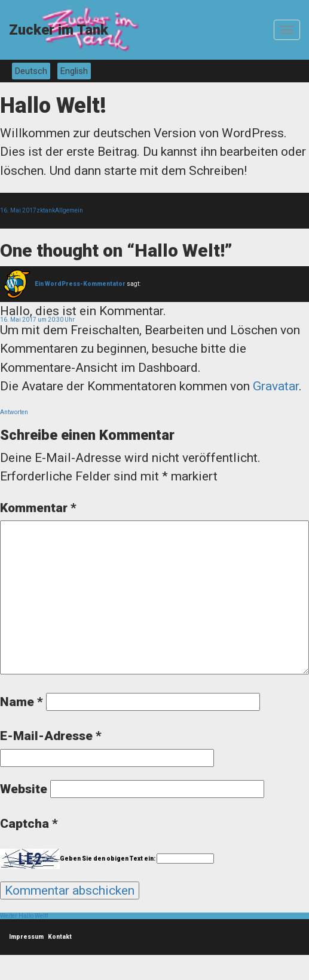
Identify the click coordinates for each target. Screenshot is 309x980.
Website (24, 789)
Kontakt (60, 937)
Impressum (26, 937)
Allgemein (69, 210)
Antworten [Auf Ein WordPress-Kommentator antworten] (14, 412)
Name (22, 702)
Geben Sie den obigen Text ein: (108, 859)
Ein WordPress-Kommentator (80, 284)
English (74, 71)
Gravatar (276, 386)
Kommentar (38, 508)
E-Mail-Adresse (51, 736)
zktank (46, 210)
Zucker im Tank (59, 30)
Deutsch (31, 71)
